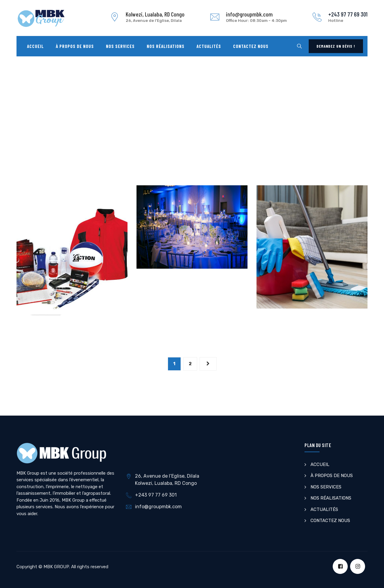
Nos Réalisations (166, 46)
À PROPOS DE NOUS (332, 476)
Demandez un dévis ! (336, 46)
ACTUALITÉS (324, 509)
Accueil (35, 46)
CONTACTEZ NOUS (330, 521)
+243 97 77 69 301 (348, 14)
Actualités (209, 46)
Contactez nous (251, 46)
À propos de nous (75, 46)
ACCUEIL (320, 464)
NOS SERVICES (326, 487)
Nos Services (120, 46)
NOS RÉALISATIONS (331, 498)
